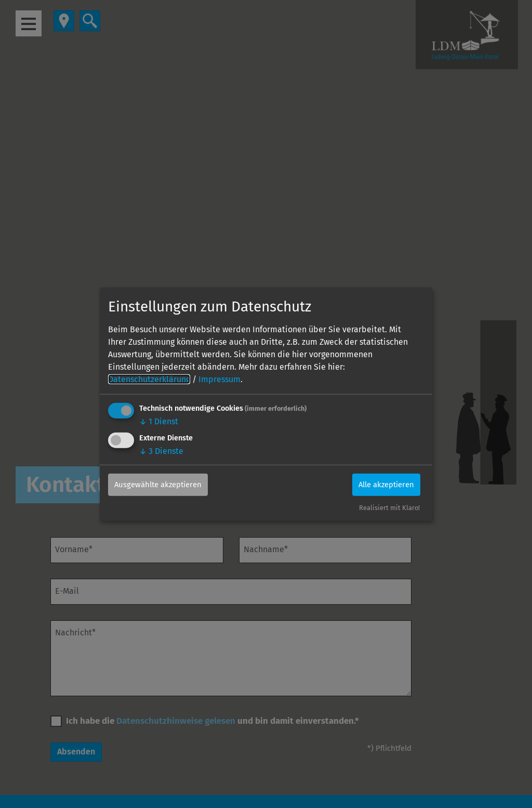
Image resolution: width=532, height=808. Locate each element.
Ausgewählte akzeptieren (163, 484)
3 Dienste (161, 451)
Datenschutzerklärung (149, 379)
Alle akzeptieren (381, 484)
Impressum (220, 379)
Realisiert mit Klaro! (389, 508)
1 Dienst (159, 421)
